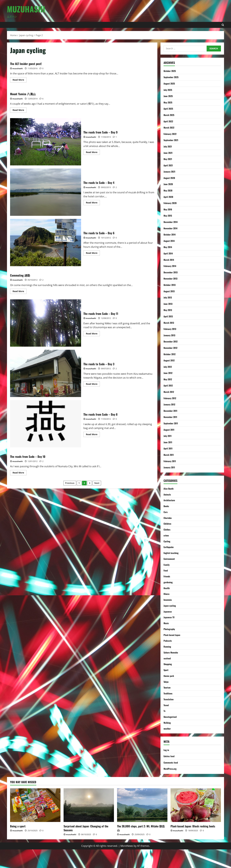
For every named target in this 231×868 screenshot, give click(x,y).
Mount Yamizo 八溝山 (26, 93)
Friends (167, 583)
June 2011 (168, 442)
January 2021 (170, 171)
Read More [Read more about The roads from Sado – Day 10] (20, 473)
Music (166, 634)
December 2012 (171, 341)
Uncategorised (171, 734)
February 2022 (171, 134)
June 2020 (169, 184)
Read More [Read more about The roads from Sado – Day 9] (93, 153)
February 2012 (171, 398)
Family (167, 571)
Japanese (168, 621)
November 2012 (171, 348)
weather (168, 747)
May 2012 (168, 379)
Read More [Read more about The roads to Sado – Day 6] (93, 253)
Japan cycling (170, 615)
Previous (70, 483)
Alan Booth (169, 489)
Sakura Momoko (172, 665)
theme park (169, 690)
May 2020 (168, 190)
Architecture (170, 501)
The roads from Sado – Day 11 (46, 323)
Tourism (168, 703)
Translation (169, 715)
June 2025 (169, 96)
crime (166, 539)
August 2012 (170, 360)
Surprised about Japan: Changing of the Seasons (86, 847)
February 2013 (171, 329)
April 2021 (169, 165)
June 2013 (169, 304)
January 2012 (170, 404)
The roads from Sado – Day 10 (32, 456)
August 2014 (170, 241)
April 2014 (169, 253)
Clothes (167, 533)
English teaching (172, 558)
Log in (167, 768)
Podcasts (168, 652)
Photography (170, 640)
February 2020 (171, 203)
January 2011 (170, 467)
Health (167, 596)
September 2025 (172, 77)
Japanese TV (170, 627)
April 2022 (169, 121)
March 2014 (169, 260)
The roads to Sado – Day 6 (46, 243)
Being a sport (18, 845)
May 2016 (168, 209)
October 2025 (170, 71)
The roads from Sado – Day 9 (46, 142)
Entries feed (170, 775)
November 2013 (171, 278)
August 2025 (170, 83)
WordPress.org (171, 787)
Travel (167, 722)
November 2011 (171, 417)
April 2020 (169, 197)
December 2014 (171, 222)
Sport (166, 684)
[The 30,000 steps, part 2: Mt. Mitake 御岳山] (142, 824)
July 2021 (168, 146)
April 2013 (169, 316)
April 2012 (169, 385)
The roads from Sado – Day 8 (46, 424)
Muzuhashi (26, 9)
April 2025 (169, 109)
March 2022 (169, 127)
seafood (168, 671)
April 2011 (169, 448)
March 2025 (169, 115)
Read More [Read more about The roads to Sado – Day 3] (93, 384)
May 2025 (168, 102)
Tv (165, 728)
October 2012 (170, 354)
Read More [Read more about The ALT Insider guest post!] (20, 80)
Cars (166, 514)
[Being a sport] (35, 824)
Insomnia (168, 608)
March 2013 (169, 323)
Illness (167, 602)
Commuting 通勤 (23, 275)
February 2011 (171, 461)
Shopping (168, 678)
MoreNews (127, 864)
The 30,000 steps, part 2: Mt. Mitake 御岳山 (141, 847)
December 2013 (171, 272)
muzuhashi (18, 68)
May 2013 (168, 310)
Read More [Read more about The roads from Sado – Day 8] (93, 435)
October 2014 (170, 234)
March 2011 (169, 455)
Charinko (168, 520)
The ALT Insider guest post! (30, 63)
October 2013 (170, 285)
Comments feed (172, 781)
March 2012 (169, 392)
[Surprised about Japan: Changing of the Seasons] (89, 824)
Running (168, 659)
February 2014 (171, 266)
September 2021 (172, 140)
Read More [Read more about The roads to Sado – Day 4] (93, 203)
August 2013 (170, 291)
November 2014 (171, 228)
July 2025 (168, 90)
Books (167, 508)
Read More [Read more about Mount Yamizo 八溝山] (20, 111)
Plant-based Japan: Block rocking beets (193, 845)
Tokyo (166, 697)
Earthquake (169, 552)
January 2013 (170, 335)
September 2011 (172, 423)
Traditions (169, 709)
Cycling (167, 545)
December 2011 (171, 411)
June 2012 (169, 373)
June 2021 (169, 153)
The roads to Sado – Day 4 (46, 192)
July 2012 (168, 367)
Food (166, 577)
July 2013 (168, 297)
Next (97, 483)
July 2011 (168, 436)
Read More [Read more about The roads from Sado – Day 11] (93, 334)
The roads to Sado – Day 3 (46, 373)
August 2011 (170, 430)
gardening (169, 589)
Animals (168, 495)
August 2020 (170, 178)
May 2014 (168, 247)
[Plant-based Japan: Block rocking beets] (196, 824)
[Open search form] (223, 25)
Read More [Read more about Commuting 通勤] (20, 292)
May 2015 (168, 215)
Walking (167, 741)
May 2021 (168, 159)
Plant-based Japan (173, 646)
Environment (170, 564)
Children (168, 527)
